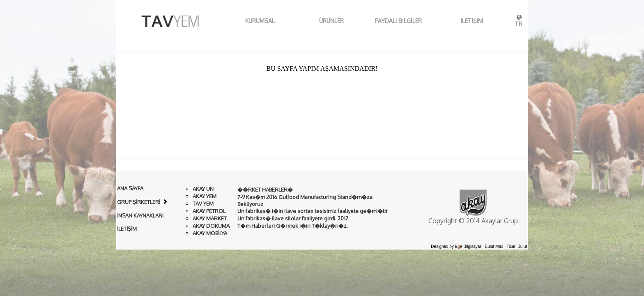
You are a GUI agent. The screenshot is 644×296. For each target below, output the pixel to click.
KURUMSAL (250, 21)
